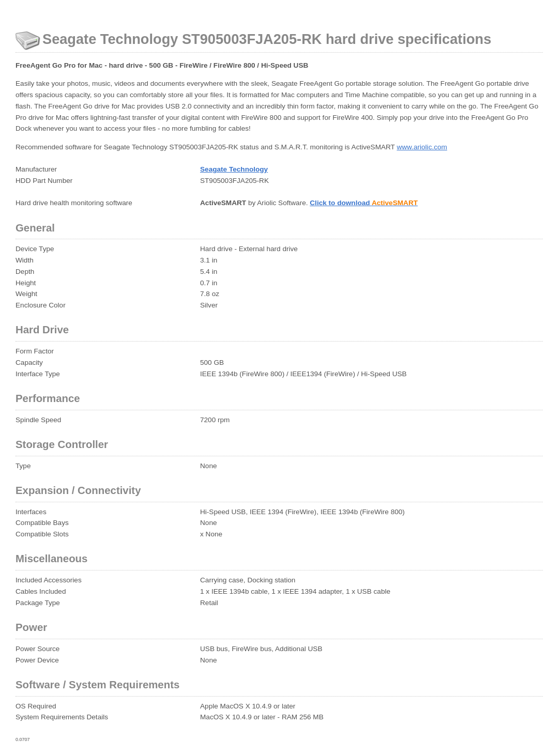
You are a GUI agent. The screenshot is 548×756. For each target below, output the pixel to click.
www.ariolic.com (422, 147)
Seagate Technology (234, 169)
